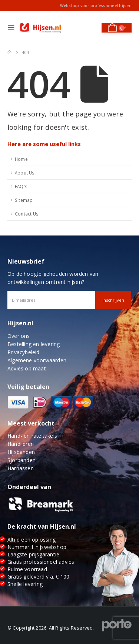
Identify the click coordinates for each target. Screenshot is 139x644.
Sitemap (24, 200)
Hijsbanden (21, 452)
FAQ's (21, 186)
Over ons (19, 336)
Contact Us (27, 214)
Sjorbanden (21, 460)
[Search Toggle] (91, 28)
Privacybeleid (24, 352)
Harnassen (21, 468)
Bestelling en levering (34, 344)
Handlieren (21, 444)
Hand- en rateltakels (32, 436)
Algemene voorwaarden (37, 360)
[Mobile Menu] (13, 28)
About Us (25, 173)
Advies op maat (27, 368)
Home (21, 159)
